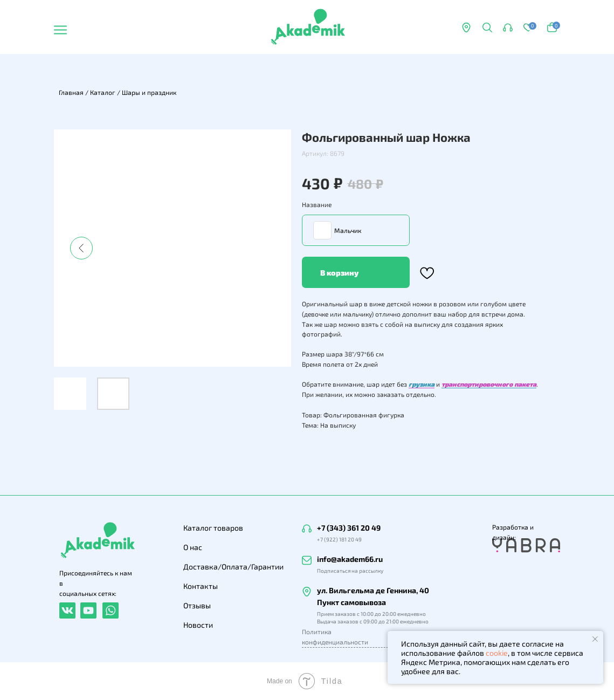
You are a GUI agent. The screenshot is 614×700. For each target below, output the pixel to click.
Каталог (103, 92)
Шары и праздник (149, 92)
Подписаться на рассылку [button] (350, 571)
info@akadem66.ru (350, 559)
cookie (497, 653)
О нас (193, 547)
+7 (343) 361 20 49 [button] (349, 528)
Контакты (201, 586)
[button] (508, 28)
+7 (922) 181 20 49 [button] (339, 539)
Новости (198, 625)
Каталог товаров (213, 528)
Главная (71, 92)
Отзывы (197, 605)
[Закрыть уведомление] (595, 639)
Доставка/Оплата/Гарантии (233, 567)
